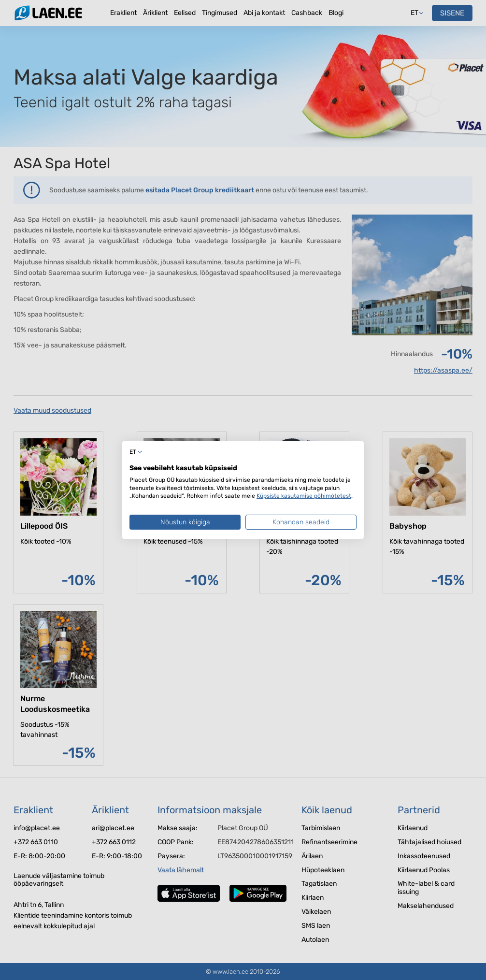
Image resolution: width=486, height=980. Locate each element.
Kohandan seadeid (301, 522)
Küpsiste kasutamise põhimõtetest (304, 496)
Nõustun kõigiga (185, 522)
